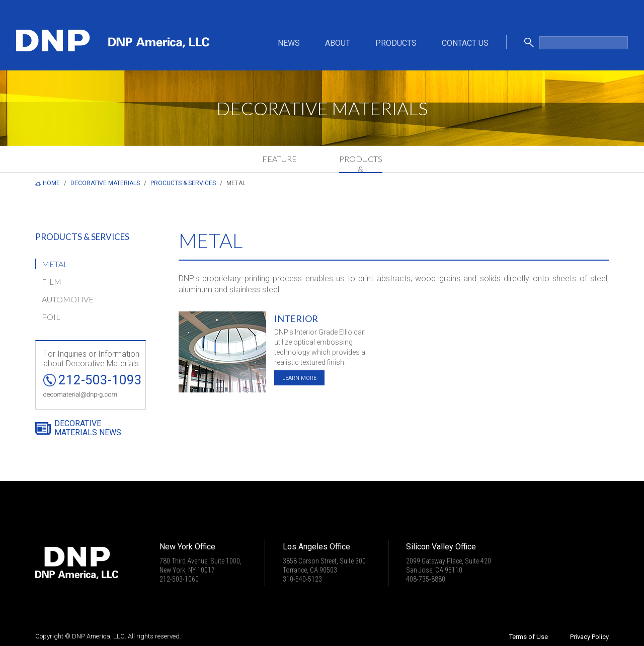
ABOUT (338, 43)
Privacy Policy (589, 637)
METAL (55, 264)
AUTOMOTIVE (68, 299)
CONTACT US (465, 43)
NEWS (289, 43)
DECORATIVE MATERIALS (105, 183)
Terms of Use (529, 637)
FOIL (51, 317)
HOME (51, 183)
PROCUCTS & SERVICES (183, 183)
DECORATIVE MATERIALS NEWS (88, 428)
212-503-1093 (100, 380)
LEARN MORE (299, 378)
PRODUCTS (396, 43)
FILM (52, 281)
